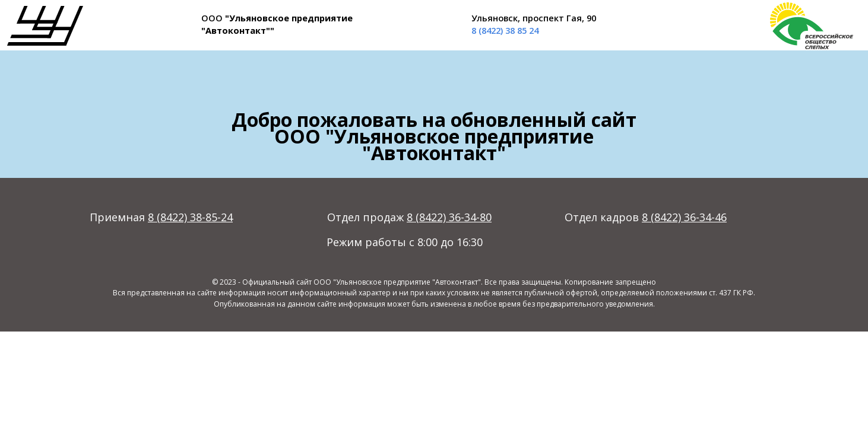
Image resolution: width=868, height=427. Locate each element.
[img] (45, 26)
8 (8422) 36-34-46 (684, 217)
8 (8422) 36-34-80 (449, 217)
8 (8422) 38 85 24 (505, 30)
